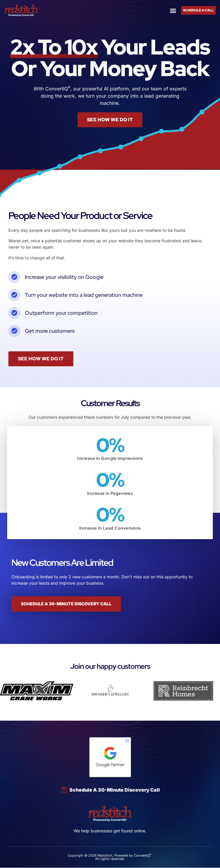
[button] (173, 10)
